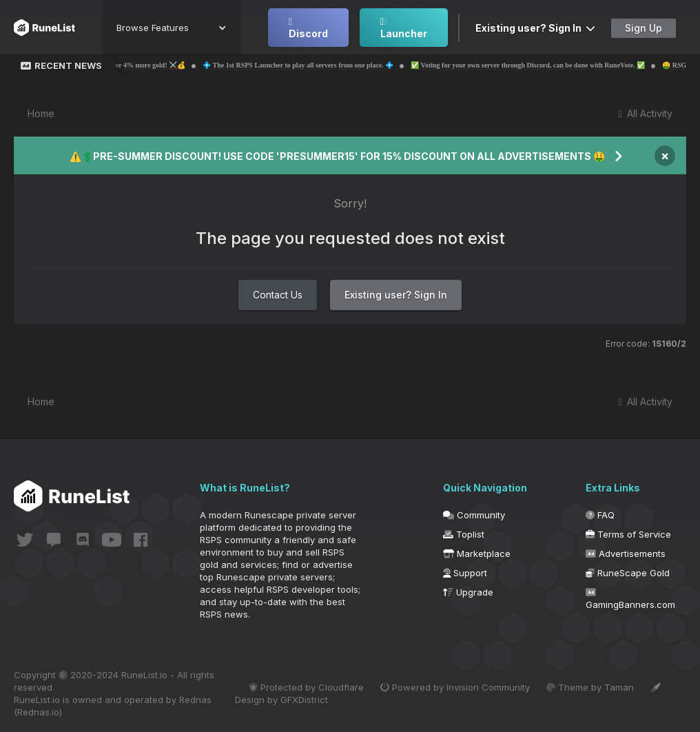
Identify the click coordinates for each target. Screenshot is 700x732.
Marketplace (477, 553)
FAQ (600, 515)
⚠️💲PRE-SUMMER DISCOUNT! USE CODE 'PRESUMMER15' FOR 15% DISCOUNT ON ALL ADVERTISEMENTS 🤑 (337, 156)
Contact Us (278, 295)
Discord (308, 28)
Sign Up (644, 28)
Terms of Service (628, 534)
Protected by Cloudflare (306, 687)
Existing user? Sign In (535, 28)
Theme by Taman (590, 687)
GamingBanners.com (630, 599)
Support (465, 573)
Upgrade (468, 592)
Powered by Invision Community (455, 687)
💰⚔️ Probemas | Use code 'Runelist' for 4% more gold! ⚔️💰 (121, 65)
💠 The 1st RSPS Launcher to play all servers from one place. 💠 (325, 65)
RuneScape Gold (628, 573)
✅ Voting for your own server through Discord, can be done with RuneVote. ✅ (555, 65)
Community (474, 515)
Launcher (404, 28)
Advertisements (626, 553)
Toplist (464, 534)
